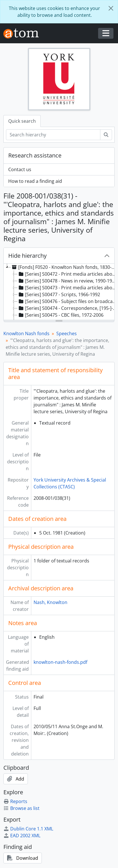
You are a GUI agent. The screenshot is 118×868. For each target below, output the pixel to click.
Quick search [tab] (22, 121)
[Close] (111, 8)
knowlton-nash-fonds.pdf (60, 662)
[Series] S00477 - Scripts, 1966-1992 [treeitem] (59, 294)
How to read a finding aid (35, 181)
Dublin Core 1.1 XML (28, 829)
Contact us (20, 169)
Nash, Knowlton (50, 602)
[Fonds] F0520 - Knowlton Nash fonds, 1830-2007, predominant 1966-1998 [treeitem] (64, 267)
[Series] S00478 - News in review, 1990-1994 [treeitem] (67, 281)
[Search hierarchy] (53, 135)
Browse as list (21, 808)
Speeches (67, 333)
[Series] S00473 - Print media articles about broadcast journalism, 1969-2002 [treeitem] (68, 288)
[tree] (59, 292)
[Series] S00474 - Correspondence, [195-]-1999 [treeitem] (68, 308)
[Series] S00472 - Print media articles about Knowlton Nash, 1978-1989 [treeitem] (68, 274)
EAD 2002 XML (22, 836)
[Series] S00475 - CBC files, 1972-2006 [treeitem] (61, 315)
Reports (15, 801)
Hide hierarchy (27, 256)
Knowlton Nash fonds (26, 333)
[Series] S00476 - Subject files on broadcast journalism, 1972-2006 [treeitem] (68, 301)
